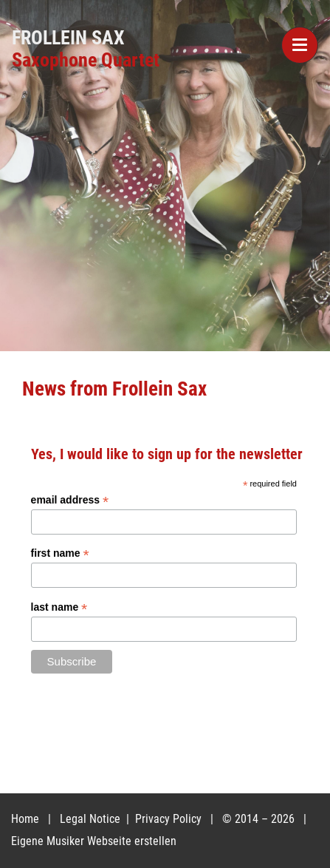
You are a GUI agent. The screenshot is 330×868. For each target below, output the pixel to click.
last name (59, 607)
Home (25, 819)
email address (70, 500)
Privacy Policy (170, 819)
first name (60, 553)
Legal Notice (92, 819)
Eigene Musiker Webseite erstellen (94, 841)
